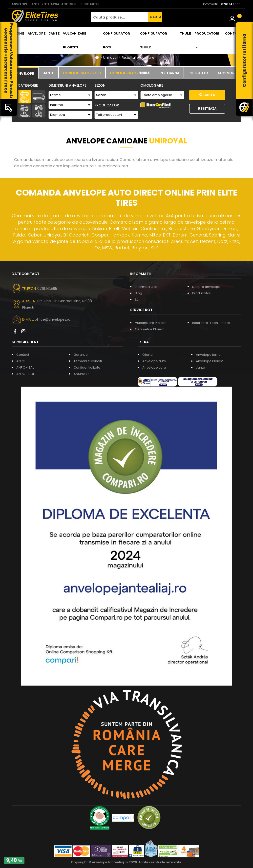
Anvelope (37, 33)
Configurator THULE (154, 40)
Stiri (138, 300)
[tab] (25, 73)
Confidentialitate (87, 367)
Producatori (202, 293)
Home (19, 33)
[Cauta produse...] (119, 17)
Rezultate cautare (138, 58)
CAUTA (156, 17)
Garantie (81, 355)
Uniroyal (110, 58)
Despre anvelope (206, 287)
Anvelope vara (154, 367)
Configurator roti (116, 40)
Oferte (148, 355)
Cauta (207, 95)
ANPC (21, 361)
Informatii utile (146, 287)
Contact (233, 33)
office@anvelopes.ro (53, 319)
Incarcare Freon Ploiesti (211, 323)
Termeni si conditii (88, 361)
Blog (138, 293)
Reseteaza (207, 108)
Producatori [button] (207, 40)
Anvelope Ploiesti (210, 361)
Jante (54, 33)
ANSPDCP (81, 374)
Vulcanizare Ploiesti (75, 40)
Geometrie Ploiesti (150, 329)
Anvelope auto (154, 361)
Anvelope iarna (208, 355)
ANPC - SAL (25, 367)
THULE (185, 33)
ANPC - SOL (25, 374)
